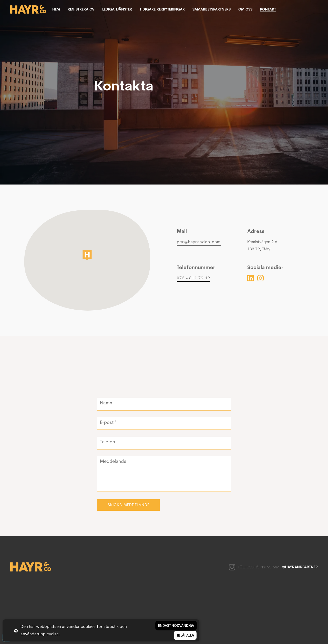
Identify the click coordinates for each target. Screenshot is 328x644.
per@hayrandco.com (199, 242)
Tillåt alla (185, 635)
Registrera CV (81, 9)
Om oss (245, 9)
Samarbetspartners (212, 9)
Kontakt (268, 9)
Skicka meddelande (129, 505)
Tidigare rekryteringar (162, 9)
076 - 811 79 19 (193, 278)
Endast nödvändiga (176, 626)
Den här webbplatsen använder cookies (58, 626)
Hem (56, 9)
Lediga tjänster (117, 9)
